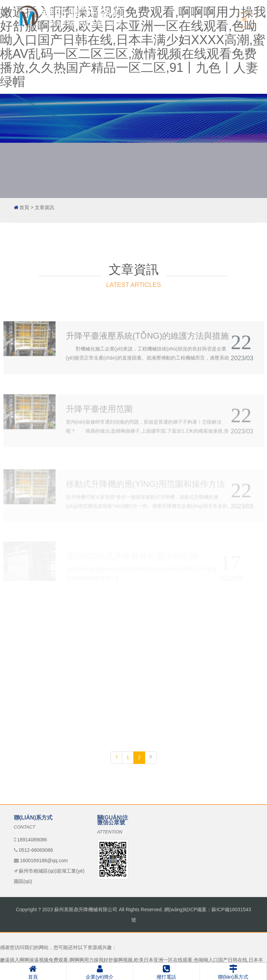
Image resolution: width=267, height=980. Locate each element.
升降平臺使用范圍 (99, 430)
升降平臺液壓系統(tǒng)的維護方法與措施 (148, 358)
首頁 (24, 207)
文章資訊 (44, 207)
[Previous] (116, 758)
